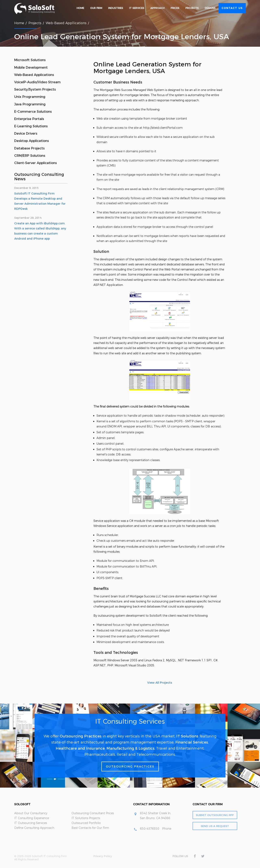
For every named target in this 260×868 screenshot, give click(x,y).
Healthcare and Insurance (80, 748)
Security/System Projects (35, 89)
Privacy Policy (103, 856)
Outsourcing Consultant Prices (93, 813)
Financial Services (192, 742)
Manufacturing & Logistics (131, 748)
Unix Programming (30, 97)
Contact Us (232, 8)
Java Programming (30, 104)
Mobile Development (31, 68)
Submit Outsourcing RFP (215, 815)
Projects (192, 8)
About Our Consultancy (31, 813)
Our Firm (96, 8)
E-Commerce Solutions (33, 112)
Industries (116, 8)
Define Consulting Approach (34, 828)
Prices (175, 8)
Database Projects (29, 148)
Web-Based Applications (34, 75)
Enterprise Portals (29, 119)
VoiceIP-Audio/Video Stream (37, 82)
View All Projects (160, 683)
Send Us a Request (215, 826)
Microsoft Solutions (30, 60)
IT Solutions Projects (86, 818)
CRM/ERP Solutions (30, 156)
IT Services (137, 8)
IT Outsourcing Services (31, 823)
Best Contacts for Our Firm (90, 828)
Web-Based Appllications (66, 23)
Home (80, 8)
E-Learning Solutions (31, 126)
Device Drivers (26, 133)
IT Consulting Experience (32, 818)
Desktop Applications (32, 141)
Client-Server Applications (36, 163)
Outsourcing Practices (81, 736)
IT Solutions (187, 736)
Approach (157, 8)
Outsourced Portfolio (86, 823)
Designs (210, 8)
